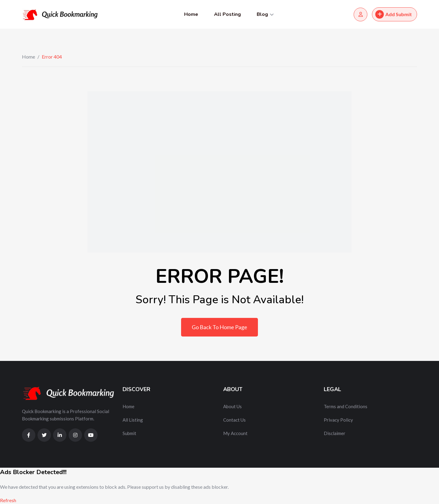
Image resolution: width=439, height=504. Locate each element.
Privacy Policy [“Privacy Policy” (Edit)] (338, 420)
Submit (129, 433)
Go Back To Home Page (220, 327)
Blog (262, 14)
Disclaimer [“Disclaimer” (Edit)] (335, 433)
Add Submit (394, 14)
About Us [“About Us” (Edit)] (232, 406)
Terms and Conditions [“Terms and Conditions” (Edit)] (346, 406)
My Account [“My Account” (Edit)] (235, 433)
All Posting (227, 14)
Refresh (8, 500)
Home (191, 14)
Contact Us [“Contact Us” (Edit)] (234, 420)
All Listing (133, 420)
